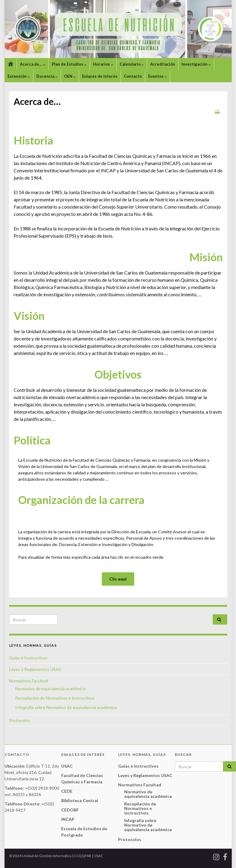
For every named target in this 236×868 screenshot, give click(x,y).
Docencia (47, 76)
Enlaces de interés (100, 76)
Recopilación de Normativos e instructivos (55, 698)
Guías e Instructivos (28, 658)
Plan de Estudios (69, 64)
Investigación (196, 64)
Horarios (103, 64)
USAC (67, 766)
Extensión (19, 76)
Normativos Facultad (28, 681)
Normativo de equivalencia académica (50, 689)
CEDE (67, 791)
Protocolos (20, 720)
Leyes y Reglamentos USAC (35, 669)
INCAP (68, 819)
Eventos (158, 76)
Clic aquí (118, 579)
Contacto (133, 76)
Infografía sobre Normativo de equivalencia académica (66, 707)
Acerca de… (33, 64)
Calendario (132, 64)
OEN (70, 76)
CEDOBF (70, 810)
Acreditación (163, 64)
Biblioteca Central (80, 800)
